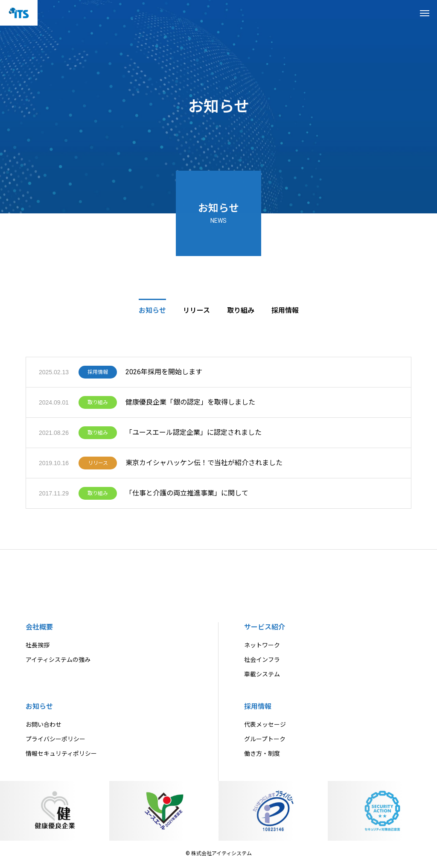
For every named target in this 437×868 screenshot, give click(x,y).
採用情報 (98, 375)
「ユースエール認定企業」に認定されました (194, 435)
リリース (98, 466)
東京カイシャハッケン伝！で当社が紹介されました (204, 465)
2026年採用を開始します (164, 374)
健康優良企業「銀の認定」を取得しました (190, 405)
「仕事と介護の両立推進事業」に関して (187, 496)
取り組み (98, 405)
